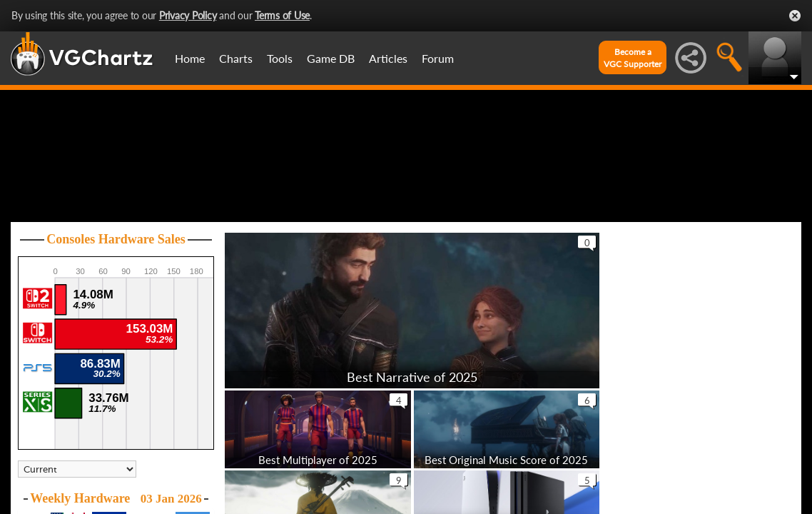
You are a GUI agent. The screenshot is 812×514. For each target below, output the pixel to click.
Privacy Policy (188, 15)
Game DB (331, 58)
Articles (388, 58)
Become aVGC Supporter (633, 58)
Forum (438, 58)
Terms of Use (282, 15)
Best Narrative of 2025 (412, 445)
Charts (236, 58)
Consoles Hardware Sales (116, 307)
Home (190, 58)
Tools (280, 58)
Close (795, 16)
